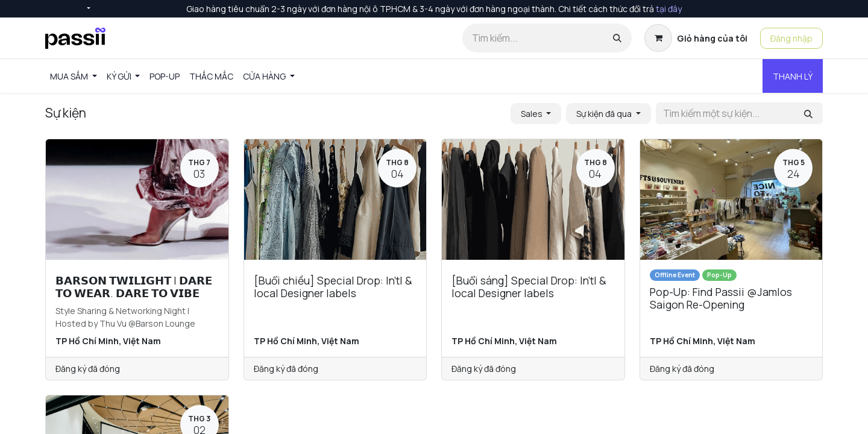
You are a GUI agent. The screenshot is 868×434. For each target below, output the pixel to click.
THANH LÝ (793, 76)
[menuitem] (74, 76)
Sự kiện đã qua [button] (605, 114)
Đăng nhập (791, 38)
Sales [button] (533, 114)
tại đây (669, 9)
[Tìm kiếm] (617, 38)
